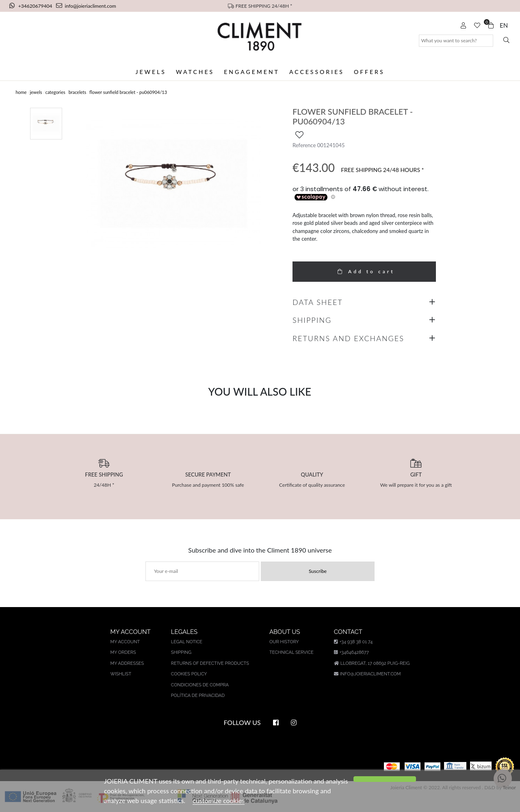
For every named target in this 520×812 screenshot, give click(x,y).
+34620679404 (31, 6)
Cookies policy (189, 674)
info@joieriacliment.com (86, 6)
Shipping (181, 652)
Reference (304, 145)
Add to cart (364, 271)
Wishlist (121, 674)
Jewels (151, 72)
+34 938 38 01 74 (353, 642)
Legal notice (187, 642)
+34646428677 (351, 652)
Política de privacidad (198, 696)
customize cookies (219, 800)
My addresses (127, 663)
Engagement (252, 72)
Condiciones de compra (200, 685)
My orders (123, 652)
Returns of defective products (210, 663)
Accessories (317, 72)
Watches (195, 72)
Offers (369, 72)
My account (125, 642)
